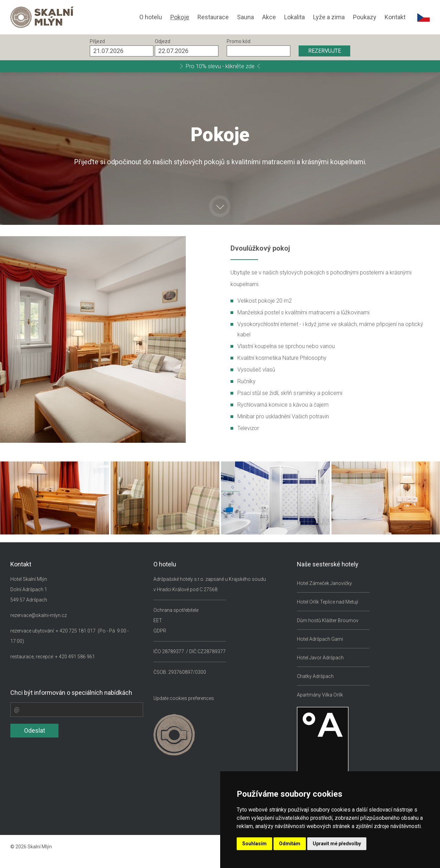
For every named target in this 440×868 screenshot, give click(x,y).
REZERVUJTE (325, 51)
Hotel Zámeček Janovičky (324, 583)
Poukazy (365, 17)
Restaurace (213, 17)
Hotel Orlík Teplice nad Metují (328, 602)
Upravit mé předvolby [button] (337, 844)
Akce (269, 17)
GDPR (160, 631)
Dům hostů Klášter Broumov (328, 620)
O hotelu (151, 17)
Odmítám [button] (290, 844)
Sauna (245, 17)
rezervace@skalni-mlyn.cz (39, 615)
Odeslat (35, 730)
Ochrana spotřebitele (176, 610)
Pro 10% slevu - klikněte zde (220, 66)
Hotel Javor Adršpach (320, 658)
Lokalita (294, 17)
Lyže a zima (329, 17)
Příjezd (97, 41)
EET (158, 620)
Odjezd (163, 41)
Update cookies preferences (184, 698)
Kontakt (395, 17)
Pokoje (180, 17)
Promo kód (239, 41)
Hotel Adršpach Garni (320, 639)
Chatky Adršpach (315, 676)
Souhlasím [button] (254, 844)
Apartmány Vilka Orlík (320, 695)
